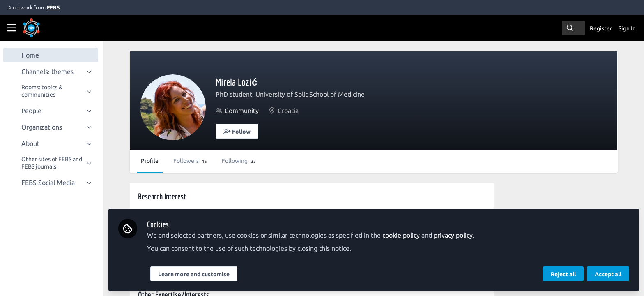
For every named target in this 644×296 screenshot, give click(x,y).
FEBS (53, 7)
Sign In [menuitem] (627, 28)
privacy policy (455, 235)
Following (240, 161)
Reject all (563, 274)
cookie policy (403, 235)
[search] (573, 28)
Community (243, 111)
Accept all (608, 274)
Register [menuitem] (601, 28)
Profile (151, 161)
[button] (239, 131)
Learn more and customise (195, 274)
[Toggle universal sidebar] (11, 28)
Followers (192, 161)
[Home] (43, 28)
